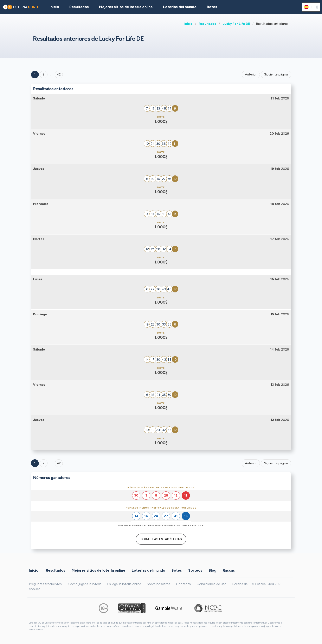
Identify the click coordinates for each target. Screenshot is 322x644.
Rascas (229, 570)
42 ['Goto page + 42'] (59, 74)
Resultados (208, 24)
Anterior (251, 74)
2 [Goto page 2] (44, 74)
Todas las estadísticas (161, 539)
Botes (212, 7)
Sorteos (195, 570)
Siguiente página (276, 74)
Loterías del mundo (180, 7)
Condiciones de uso (212, 584)
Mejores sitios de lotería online (126, 7)
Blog (212, 570)
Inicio (188, 24)
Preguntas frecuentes (45, 584)
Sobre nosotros (159, 584)
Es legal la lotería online (124, 584)
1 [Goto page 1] (35, 74)
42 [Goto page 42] (59, 463)
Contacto (183, 584)
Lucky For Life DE (236, 24)
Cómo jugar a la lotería (85, 584)
